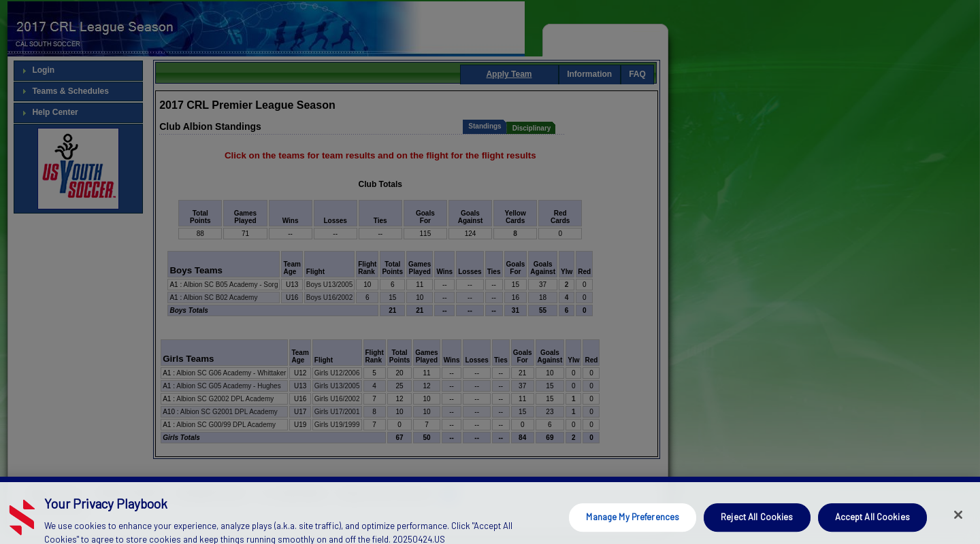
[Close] (958, 527)
